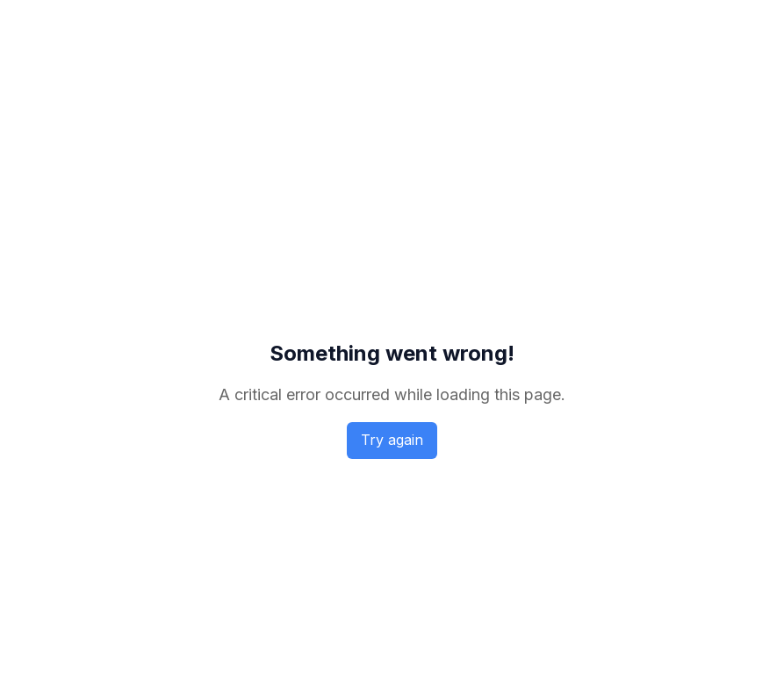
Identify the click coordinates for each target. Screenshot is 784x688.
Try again (392, 440)
